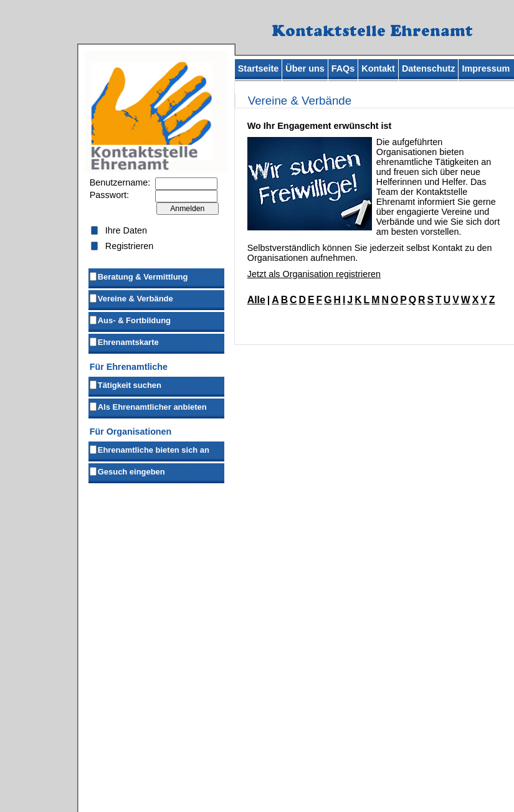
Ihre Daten (126, 230)
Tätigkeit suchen (125, 384)
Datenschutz (429, 68)
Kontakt (378, 68)
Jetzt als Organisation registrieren (314, 274)
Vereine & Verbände (131, 298)
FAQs (343, 68)
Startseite (259, 68)
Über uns (305, 68)
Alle (256, 300)
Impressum (486, 68)
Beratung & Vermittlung (138, 276)
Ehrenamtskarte (124, 341)
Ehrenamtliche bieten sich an (149, 449)
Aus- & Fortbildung (130, 319)
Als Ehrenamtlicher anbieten (148, 406)
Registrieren (130, 246)
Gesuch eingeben (127, 471)
